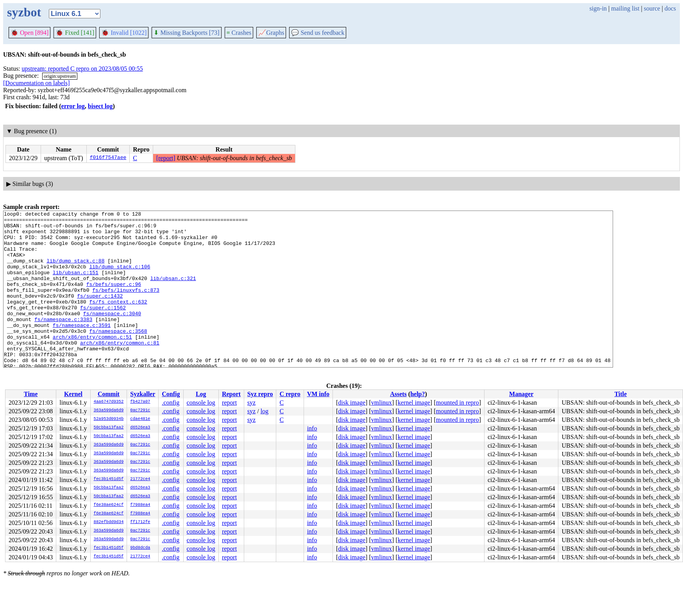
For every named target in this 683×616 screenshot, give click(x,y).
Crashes (239, 33)
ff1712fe (140, 522)
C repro (290, 394)
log (265, 411)
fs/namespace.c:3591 (82, 348)
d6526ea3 (140, 428)
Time (31, 394)
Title (620, 394)
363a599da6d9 (109, 411)
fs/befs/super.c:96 (114, 299)
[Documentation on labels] (37, 83)
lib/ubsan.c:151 (76, 285)
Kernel (73, 394)
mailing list (625, 8)
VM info (318, 394)
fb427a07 (140, 402)
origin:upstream (60, 76)
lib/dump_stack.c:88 (75, 271)
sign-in (598, 8)
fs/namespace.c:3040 (112, 334)
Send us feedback (318, 33)
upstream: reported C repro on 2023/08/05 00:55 (82, 69)
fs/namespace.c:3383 (63, 341)
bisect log (100, 106)
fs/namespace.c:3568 (118, 355)
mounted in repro (457, 403)
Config (171, 394)
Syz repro (260, 394)
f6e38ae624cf (109, 505)
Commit (109, 394)
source (652, 8)
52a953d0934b (109, 419)
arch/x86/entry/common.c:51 (92, 362)
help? (417, 394)
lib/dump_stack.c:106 (120, 278)
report (229, 403)
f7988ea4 (140, 505)
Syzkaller (143, 394)
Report (231, 394)
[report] (166, 158)
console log (201, 403)
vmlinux (382, 403)
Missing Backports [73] (186, 33)
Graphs (271, 33)
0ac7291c (140, 411)
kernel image (414, 403)
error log (73, 106)
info (312, 428)
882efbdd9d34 (109, 522)
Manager (521, 394)
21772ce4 (140, 479)
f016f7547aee (108, 158)
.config (171, 403)
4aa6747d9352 (109, 402)
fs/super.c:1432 (100, 313)
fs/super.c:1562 (103, 327)
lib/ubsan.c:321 (173, 292)
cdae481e (140, 419)
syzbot (24, 12)
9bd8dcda (140, 548)
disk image (352, 403)
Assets (398, 394)
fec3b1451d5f (109, 479)
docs (670, 8)
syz (251, 403)
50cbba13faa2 (109, 428)
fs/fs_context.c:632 (118, 320)
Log (201, 394)
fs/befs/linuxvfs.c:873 (126, 306)
